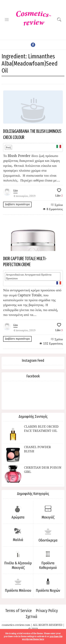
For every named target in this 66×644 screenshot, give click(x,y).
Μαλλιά (18, 540)
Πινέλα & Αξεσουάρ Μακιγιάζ (18, 565)
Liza (15, 191)
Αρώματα (18, 517)
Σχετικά (31, 617)
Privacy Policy (47, 611)
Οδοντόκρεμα (48, 540)
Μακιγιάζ (48, 517)
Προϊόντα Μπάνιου (18, 590)
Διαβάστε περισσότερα (17, 204)
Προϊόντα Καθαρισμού (48, 565)
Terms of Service (18, 611)
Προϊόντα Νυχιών (48, 590)
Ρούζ (8, 147)
